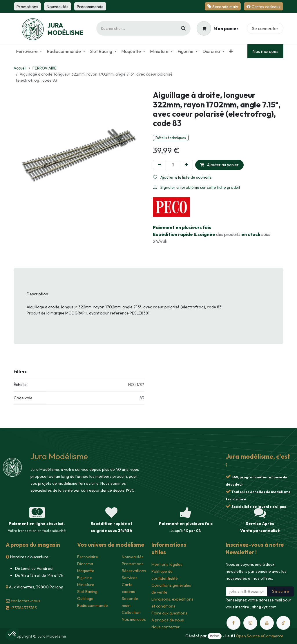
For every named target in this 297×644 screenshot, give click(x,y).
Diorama (85, 564)
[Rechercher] (183, 28)
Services (130, 578)
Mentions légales (167, 564)
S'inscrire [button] (281, 591)
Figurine (85, 578)
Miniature (86, 585)
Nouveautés (133, 557)
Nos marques (265, 51)
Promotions (133, 564)
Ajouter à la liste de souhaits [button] (182, 177)
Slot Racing (87, 592)
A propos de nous (168, 620)
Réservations (134, 571)
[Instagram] (250, 623)
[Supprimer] (159, 165)
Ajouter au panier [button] (219, 165)
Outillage (85, 599)
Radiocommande (93, 605)
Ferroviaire (88, 557)
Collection (131, 612)
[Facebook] (233, 623)
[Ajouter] (186, 165)
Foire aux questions (169, 613)
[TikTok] (283, 623)
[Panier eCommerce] (218, 28)
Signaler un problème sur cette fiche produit (197, 187)
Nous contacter (166, 627)
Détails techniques (171, 138)
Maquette (86, 571)
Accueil (20, 68)
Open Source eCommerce (260, 636)
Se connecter (265, 28)
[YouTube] (267, 623)
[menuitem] (29, 51)
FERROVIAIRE (45, 68)
